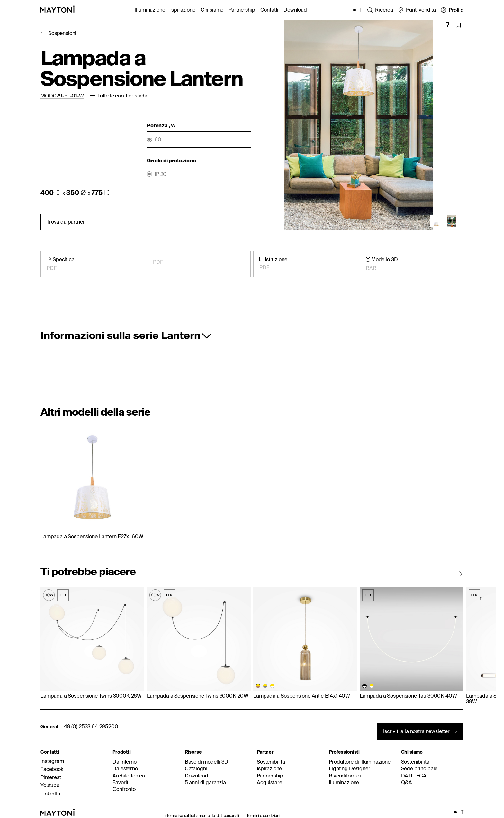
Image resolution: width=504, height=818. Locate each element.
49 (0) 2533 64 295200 (91, 726)
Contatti (270, 10)
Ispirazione (183, 10)
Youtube (50, 785)
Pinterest (51, 777)
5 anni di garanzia (205, 782)
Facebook (52, 769)
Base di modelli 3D (207, 762)
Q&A (407, 782)
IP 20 (161, 174)
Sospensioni (62, 33)
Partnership (242, 10)
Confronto (124, 789)
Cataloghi (196, 768)
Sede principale (419, 768)
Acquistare (269, 782)
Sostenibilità (271, 762)
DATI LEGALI (416, 776)
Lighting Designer (349, 768)
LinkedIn (50, 794)
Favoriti (121, 782)
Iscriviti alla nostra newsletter (416, 731)
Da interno (124, 762)
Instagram (52, 761)
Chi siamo (212, 10)
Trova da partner (66, 222)
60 (158, 139)
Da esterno (125, 768)
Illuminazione (150, 10)
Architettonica (129, 776)
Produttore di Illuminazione (360, 762)
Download (295, 10)
